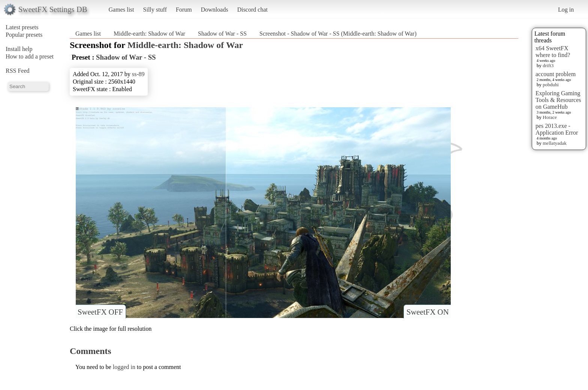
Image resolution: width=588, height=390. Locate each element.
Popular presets (24, 35)
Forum (184, 10)
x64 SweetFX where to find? (553, 52)
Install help (19, 49)
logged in (124, 367)
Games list (121, 10)
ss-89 (138, 74)
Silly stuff (155, 10)
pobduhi (551, 85)
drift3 (548, 65)
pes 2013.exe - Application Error (557, 129)
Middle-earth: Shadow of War (149, 34)
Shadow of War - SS (222, 34)
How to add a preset (30, 56)
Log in (566, 10)
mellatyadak (555, 143)
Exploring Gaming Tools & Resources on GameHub (558, 100)
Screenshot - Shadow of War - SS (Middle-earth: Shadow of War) (338, 34)
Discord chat (252, 10)
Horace (550, 117)
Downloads (214, 10)
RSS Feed (18, 71)
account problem (556, 74)
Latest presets (22, 27)
